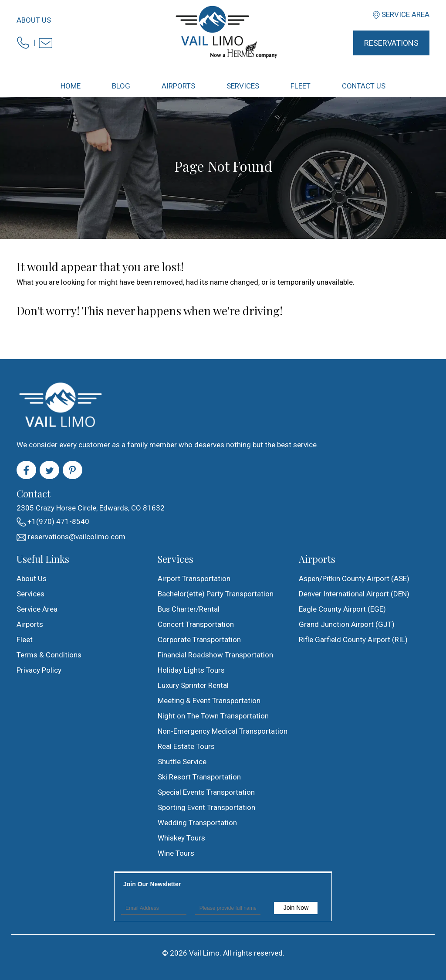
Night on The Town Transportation (213, 716)
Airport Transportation (194, 578)
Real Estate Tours (186, 746)
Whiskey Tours (181, 838)
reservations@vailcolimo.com (71, 537)
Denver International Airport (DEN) (354, 594)
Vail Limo (204, 953)
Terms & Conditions (49, 655)
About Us (34, 20)
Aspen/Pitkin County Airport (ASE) (354, 578)
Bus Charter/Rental (189, 609)
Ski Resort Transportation (199, 777)
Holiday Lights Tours (191, 670)
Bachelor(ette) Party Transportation (216, 594)
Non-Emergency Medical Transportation (223, 731)
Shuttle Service (182, 762)
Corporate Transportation (199, 640)
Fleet (25, 640)
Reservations (391, 43)
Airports (30, 624)
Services (30, 594)
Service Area (405, 14)
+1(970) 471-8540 (53, 522)
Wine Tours (176, 853)
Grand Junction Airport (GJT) (347, 624)
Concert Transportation (196, 624)
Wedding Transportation (197, 823)
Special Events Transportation (206, 792)
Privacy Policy (39, 670)
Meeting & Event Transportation (209, 701)
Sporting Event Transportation (206, 807)
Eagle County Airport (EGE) (342, 609)
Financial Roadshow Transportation (215, 655)
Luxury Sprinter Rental (193, 685)
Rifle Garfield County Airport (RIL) (353, 640)
